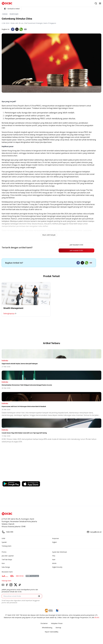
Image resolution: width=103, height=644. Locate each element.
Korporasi (55, 539)
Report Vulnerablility (52, 632)
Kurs (3, 564)
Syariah (4, 543)
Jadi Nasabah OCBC (75, 245)
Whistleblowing (47, 628)
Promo (4, 552)
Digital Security (57, 568)
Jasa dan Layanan (8, 556)
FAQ (54, 556)
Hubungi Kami (6, 581)
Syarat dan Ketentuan (60, 552)
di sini (97, 618)
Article (54, 564)
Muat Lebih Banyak (49, 235)
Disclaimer (44, 624)
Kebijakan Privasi (57, 624)
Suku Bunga (6, 568)
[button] (39, 597)
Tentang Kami (6, 546)
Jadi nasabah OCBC (75, 251)
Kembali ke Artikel (12, 9)
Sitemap (58, 628)
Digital (54, 543)
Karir (54, 560)
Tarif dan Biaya (7, 560)
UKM (3, 539)
